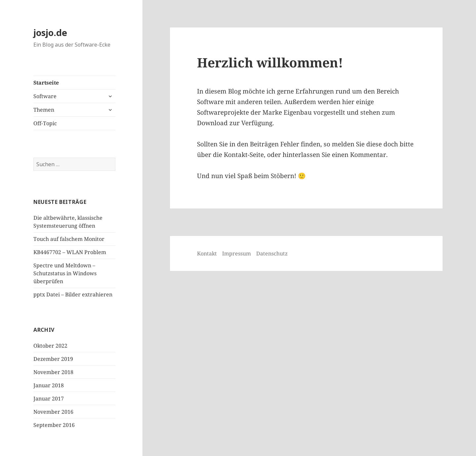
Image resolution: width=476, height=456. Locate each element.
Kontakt (207, 253)
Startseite (46, 83)
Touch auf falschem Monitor (69, 239)
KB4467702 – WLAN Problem (70, 252)
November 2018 (53, 372)
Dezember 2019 (53, 359)
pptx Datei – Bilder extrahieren (73, 294)
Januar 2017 (49, 399)
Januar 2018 (49, 385)
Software (45, 96)
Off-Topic (45, 123)
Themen (44, 110)
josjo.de (50, 33)
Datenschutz (272, 253)
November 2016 (53, 412)
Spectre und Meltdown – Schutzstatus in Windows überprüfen (65, 273)
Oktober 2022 (50, 346)
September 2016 (54, 425)
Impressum (237, 253)
